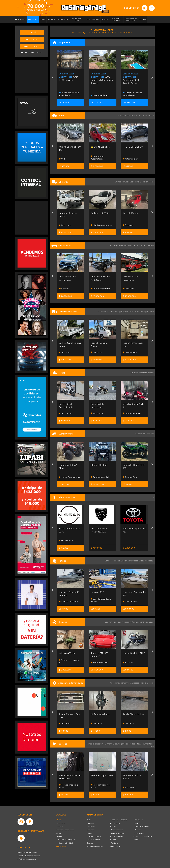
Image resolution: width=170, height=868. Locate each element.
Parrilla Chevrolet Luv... (134, 714)
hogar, (121, 744)
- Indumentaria (139, 833)
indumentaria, (147, 744)
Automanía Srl (130, 159)
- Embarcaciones (117, 830)
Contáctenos (61, 846)
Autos (89, 820)
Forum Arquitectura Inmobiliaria (69, 94)
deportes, (136, 744)
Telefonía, (90, 744)
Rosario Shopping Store (68, 786)
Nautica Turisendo (68, 601)
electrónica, (101, 744)
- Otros (136, 840)
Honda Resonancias (69, 477)
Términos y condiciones (65, 830)
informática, (112, 744)
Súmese (59, 827)
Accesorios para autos (95, 846)
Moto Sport (65, 413)
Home (59, 820)
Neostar (64, 289)
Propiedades (115, 823)
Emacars (128, 225)
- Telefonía (114, 843)
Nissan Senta (66, 541)
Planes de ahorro (93, 840)
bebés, (128, 744)
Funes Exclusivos (100, 662)
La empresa (61, 823)
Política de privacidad (65, 843)
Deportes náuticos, (130, 561)
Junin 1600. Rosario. (68, 77)
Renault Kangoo (131, 213)
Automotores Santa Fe (69, 661)
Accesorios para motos (142, 683)
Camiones (91, 830)
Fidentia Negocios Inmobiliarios (132, 94)
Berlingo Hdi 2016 (100, 213)
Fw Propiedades (100, 95)
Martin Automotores (101, 225)
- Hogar (136, 823)
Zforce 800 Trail (99, 465)
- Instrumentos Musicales (143, 836)
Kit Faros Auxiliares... (101, 714)
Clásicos (90, 843)
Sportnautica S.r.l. (132, 413)
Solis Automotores (100, 289)
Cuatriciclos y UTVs (94, 836)
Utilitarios (91, 823)
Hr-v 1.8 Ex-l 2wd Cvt (133, 147)
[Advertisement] (32, 76)
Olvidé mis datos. (32, 53)
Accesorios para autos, (121, 683)
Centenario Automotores (97, 158)
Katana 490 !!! (97, 592)
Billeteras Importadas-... (102, 775)
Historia (59, 836)
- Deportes (137, 830)
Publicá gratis (32, 46)
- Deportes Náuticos (118, 833)
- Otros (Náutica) (116, 836)
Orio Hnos (65, 225)
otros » (151, 746)
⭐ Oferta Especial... (101, 147)
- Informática (138, 820)
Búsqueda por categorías (66, 840)
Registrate (32, 39)
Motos (89, 833)
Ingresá (32, 32)
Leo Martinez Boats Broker (101, 600)
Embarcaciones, (113, 561)
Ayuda (59, 833)
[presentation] (53, 78)
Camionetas (91, 827)
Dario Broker (130, 601)
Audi (62, 159)
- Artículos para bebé (141, 827)
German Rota (130, 352)
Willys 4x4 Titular (67, 653)
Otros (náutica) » (146, 561)
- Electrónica (115, 846)
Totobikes (128, 787)
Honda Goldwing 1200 (134, 653)
